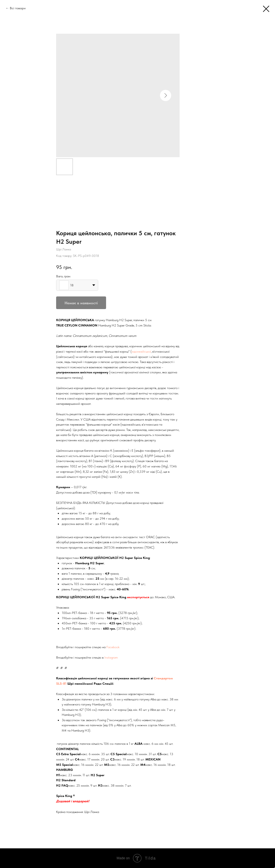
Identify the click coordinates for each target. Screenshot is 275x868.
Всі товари (18, 8)
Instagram (111, 657)
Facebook (113, 647)
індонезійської (141, 351)
